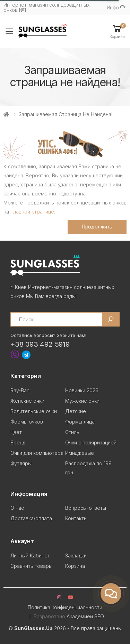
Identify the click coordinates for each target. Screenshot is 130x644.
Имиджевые (80, 453)
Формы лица (80, 422)
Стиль (72, 432)
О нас (17, 508)
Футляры (21, 463)
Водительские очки (34, 411)
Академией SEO (85, 616)
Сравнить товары (31, 566)
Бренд (18, 442)
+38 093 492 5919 (40, 344)
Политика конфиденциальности (65, 607)
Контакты (76, 518)
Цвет (16, 432)
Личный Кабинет (30, 556)
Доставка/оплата (31, 518)
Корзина (75, 566)
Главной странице (32, 212)
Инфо (113, 7)
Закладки (76, 556)
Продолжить (97, 227)
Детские (76, 411)
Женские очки (27, 401)
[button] (117, 31)
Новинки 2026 (82, 390)
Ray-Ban (20, 390)
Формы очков (27, 422)
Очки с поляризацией (91, 442)
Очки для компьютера (37, 453)
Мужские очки (82, 401)
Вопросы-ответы (86, 508)
